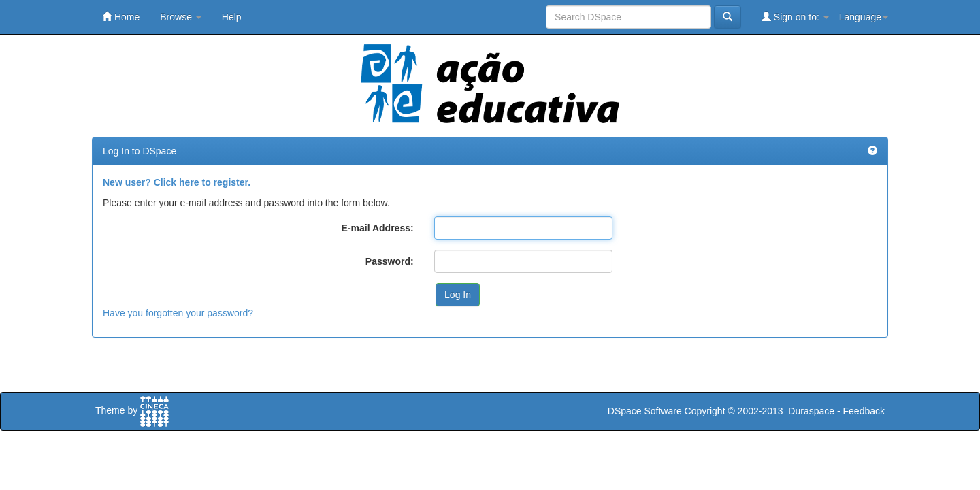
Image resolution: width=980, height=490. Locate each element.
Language (864, 17)
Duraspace (811, 411)
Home (121, 17)
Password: (390, 261)
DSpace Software (645, 411)
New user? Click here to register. (177, 182)
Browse (181, 17)
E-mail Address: (378, 228)
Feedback (864, 411)
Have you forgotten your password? (178, 313)
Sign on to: (795, 17)
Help (232, 17)
